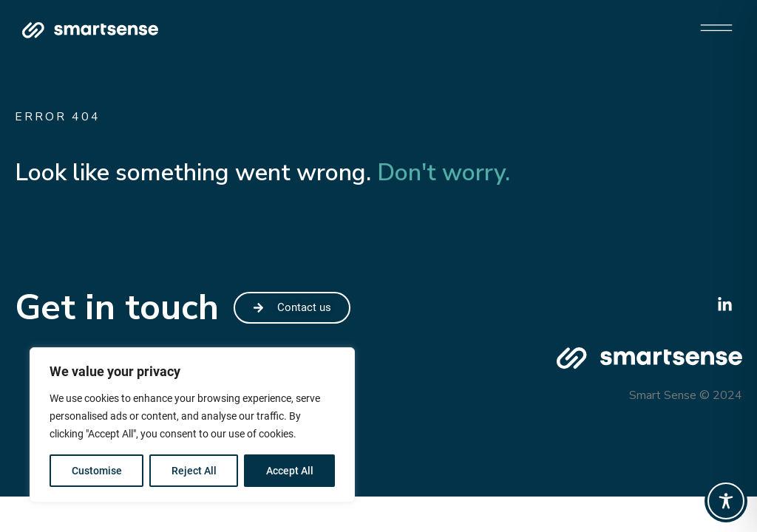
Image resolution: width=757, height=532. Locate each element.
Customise (97, 471)
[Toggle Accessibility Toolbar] (726, 501)
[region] (192, 425)
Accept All (290, 471)
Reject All (194, 471)
